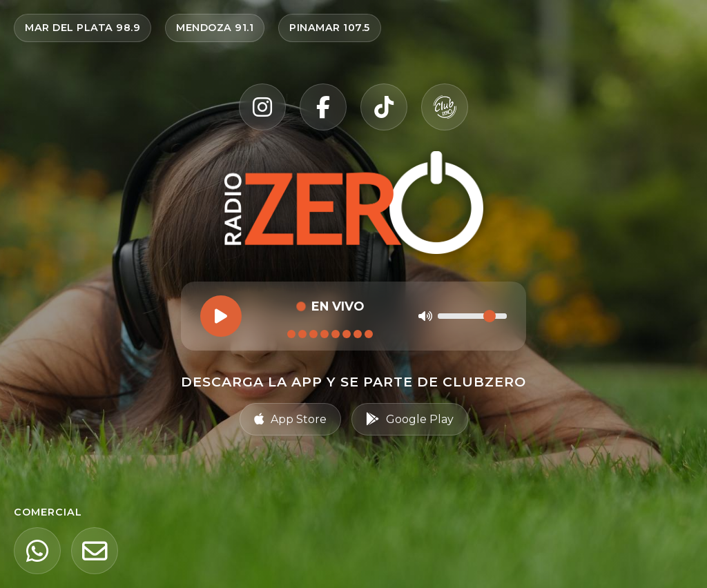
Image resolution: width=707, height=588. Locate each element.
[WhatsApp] (37, 551)
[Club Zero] (445, 107)
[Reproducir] (221, 316)
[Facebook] (323, 107)
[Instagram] (262, 107)
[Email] (95, 551)
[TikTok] (384, 107)
